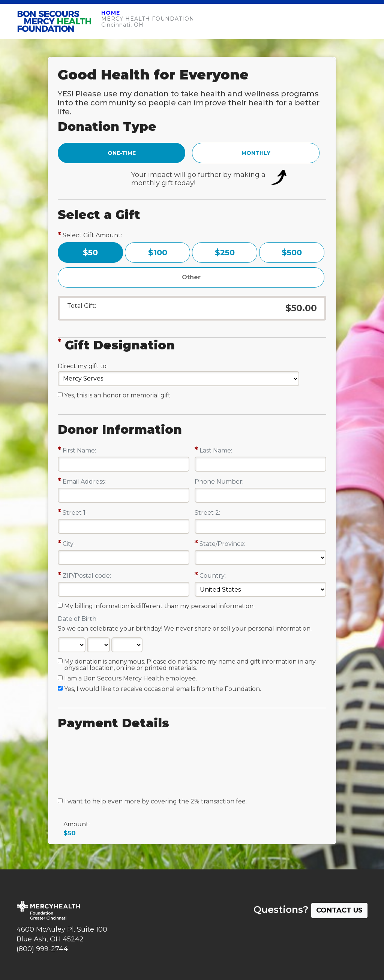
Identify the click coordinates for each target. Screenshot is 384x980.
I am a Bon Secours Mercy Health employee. (130, 679)
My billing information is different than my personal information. (159, 606)
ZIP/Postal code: (87, 576)
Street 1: (75, 513)
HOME (111, 13)
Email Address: (84, 482)
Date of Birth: (78, 619)
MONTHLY (256, 153)
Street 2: (207, 513)
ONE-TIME (122, 153)
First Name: (79, 450)
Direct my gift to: (83, 366)
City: (69, 544)
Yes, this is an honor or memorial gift (117, 396)
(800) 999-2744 (42, 949)
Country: (213, 576)
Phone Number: (219, 482)
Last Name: (216, 450)
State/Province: (222, 544)
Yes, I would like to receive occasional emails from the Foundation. (163, 689)
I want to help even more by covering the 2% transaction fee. (155, 802)
